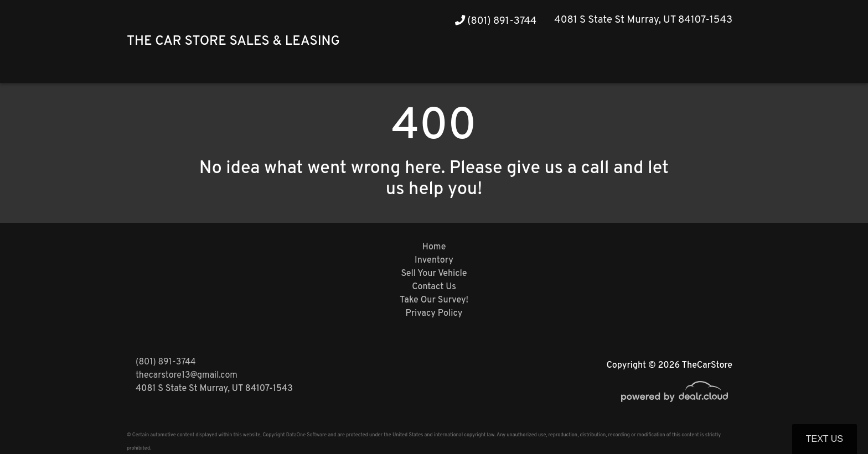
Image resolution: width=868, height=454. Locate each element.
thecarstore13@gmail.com (187, 375)
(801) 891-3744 (496, 21)
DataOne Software (306, 435)
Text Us (825, 439)
